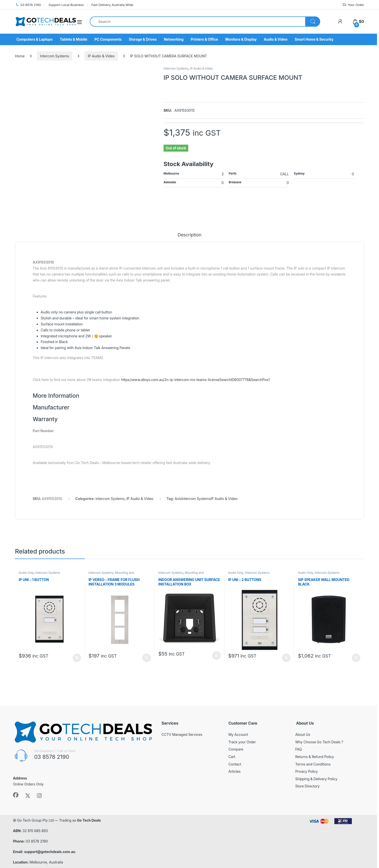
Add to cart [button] (77, 658)
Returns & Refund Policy (315, 757)
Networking (174, 39)
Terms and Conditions (313, 764)
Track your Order (242, 742)
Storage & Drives (143, 39)
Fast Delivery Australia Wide (112, 5)
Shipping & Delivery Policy (316, 779)
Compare (236, 749)
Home (20, 56)
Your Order (353, 5)
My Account (238, 734)
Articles (235, 771)
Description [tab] (189, 235)
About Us (303, 734)
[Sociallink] (16, 795)
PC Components (108, 39)
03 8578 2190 (28, 5)
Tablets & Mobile (74, 39)
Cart (232, 757)
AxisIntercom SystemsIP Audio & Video (206, 499)
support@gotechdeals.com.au (50, 852)
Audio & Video (276, 39)
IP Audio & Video (101, 56)
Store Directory (307, 786)
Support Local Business (66, 5)
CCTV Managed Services (182, 734)
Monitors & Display (241, 39)
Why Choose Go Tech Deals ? (319, 742)
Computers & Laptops (35, 39)
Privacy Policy (307, 771)
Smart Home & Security (314, 39)
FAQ (298, 749)
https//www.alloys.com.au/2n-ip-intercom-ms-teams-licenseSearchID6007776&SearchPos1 (195, 380)
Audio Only (26, 573)
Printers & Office (204, 39)
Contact (235, 764)
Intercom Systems (55, 56)
